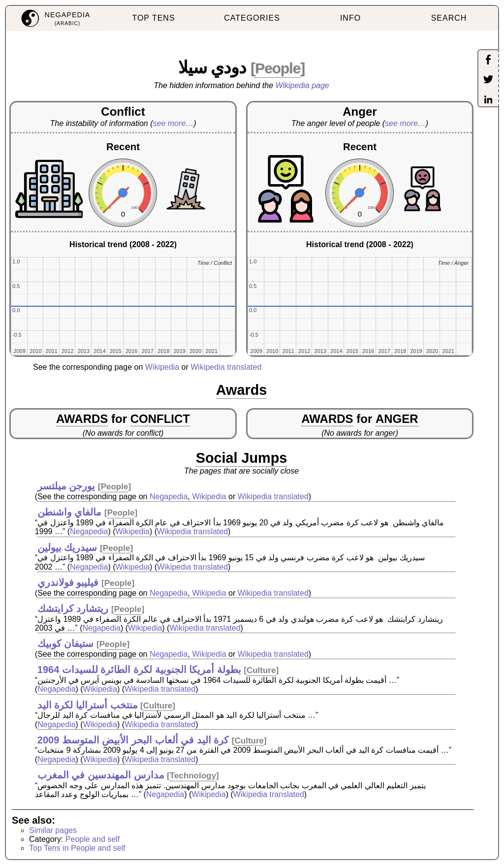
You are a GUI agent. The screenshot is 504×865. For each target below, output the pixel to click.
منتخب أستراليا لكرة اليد (88, 705)
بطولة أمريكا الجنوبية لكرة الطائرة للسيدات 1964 (139, 670)
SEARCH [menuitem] (449, 18)
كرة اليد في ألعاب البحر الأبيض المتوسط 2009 (133, 740)
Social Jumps (242, 458)
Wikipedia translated (226, 367)
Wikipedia (162, 367)
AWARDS (82, 419)
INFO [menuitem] (350, 18)
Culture (261, 670)
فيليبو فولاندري (68, 582)
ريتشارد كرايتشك (73, 609)
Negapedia (169, 497)
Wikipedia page (302, 85)
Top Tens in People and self (77, 848)
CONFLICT (160, 419)
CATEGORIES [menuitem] (252, 18)
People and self (93, 839)
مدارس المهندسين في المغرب (101, 775)
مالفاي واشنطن (70, 512)
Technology (193, 776)
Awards (242, 390)
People (278, 68)
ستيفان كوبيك (66, 643)
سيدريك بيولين (67, 547)
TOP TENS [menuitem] (153, 18)
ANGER (397, 419)
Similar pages (53, 830)
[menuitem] (55, 18)
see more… (173, 123)
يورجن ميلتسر (66, 486)
